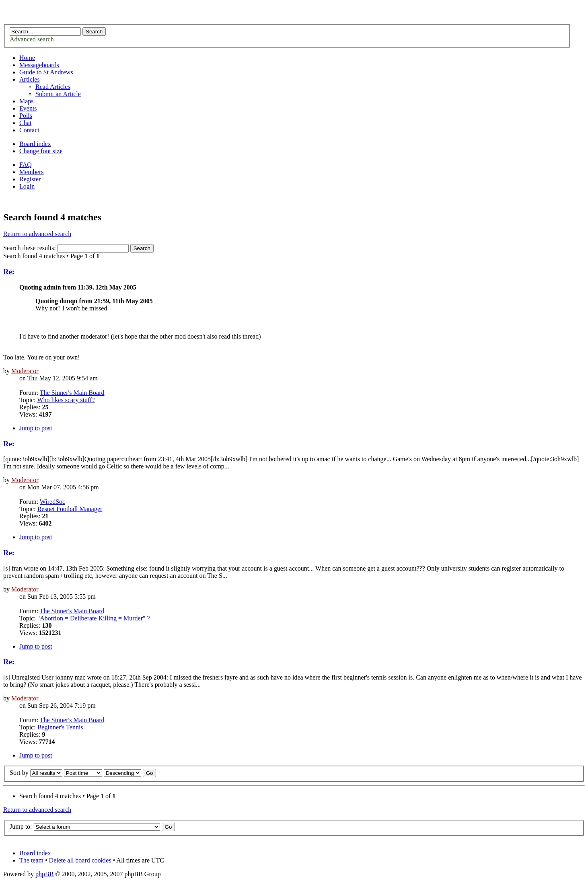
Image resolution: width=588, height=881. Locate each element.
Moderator (25, 371)
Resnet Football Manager (70, 509)
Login (27, 186)
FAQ (26, 165)
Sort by (19, 773)
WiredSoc (52, 502)
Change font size (41, 151)
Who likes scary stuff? (66, 400)
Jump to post (36, 428)
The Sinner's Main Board (72, 393)
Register (30, 179)
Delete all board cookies (80, 860)
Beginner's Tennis (60, 727)
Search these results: (66, 248)
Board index (35, 144)
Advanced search (32, 39)
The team (31, 860)
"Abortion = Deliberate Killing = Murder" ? (94, 618)
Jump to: (21, 827)
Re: (9, 272)
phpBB (44, 874)
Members (31, 172)
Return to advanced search (37, 234)
